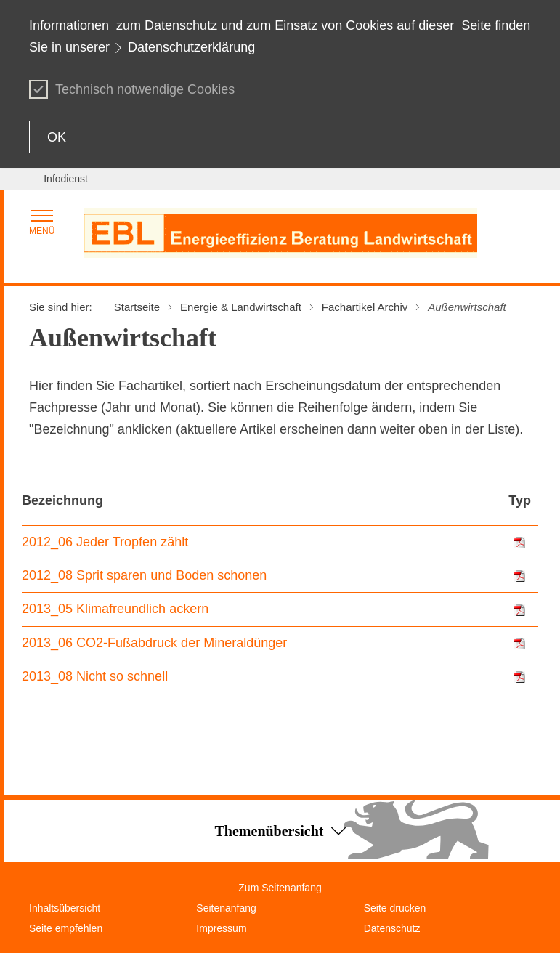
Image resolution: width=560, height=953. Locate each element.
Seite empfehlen (66, 928)
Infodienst (66, 179)
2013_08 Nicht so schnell (95, 676)
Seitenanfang (226, 908)
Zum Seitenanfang (280, 888)
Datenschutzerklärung (191, 47)
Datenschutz (392, 928)
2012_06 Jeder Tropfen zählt (105, 542)
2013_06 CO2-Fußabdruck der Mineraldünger (154, 643)
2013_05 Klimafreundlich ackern (115, 609)
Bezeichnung (62, 500)
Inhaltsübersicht (65, 908)
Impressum (221, 928)
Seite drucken (395, 908)
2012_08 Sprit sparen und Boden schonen (144, 575)
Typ (520, 500)
